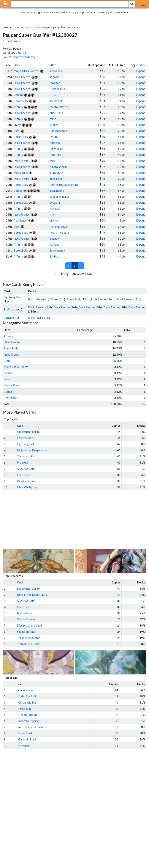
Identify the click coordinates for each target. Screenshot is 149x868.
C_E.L (53, 95)
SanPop (54, 256)
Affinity (18, 107)
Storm (17, 125)
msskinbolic (57, 191)
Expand (141, 71)
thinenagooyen (59, 227)
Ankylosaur (57, 149)
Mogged (55, 83)
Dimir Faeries (22, 77)
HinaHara (56, 155)
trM (52, 214)
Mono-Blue (21, 173)
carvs (53, 119)
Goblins (18, 95)
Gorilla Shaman (26, 619)
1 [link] (75, 266)
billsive (54, 220)
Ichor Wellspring (27, 487)
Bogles (18, 191)
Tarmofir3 (56, 101)
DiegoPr (55, 203)
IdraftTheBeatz (59, 233)
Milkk (53, 161)
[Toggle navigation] (143, 4)
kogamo (54, 77)
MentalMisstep (59, 107)
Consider (9, 318)
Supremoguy (57, 250)
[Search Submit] (132, 4)
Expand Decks (11, 41)
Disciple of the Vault (30, 625)
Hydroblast (25, 733)
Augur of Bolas (26, 469)
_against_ (55, 143)
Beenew (54, 238)
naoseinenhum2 (59, 197)
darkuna (54, 244)
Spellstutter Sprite (28, 432)
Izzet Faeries (22, 161)
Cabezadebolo (58, 131)
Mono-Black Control (26, 71)
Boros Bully (21, 101)
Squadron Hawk (27, 632)
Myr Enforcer (25, 613)
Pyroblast (24, 746)
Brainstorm (11, 309)
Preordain (23, 462)
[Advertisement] (78, 519)
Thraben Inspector (28, 638)
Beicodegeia (57, 89)
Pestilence (20, 220)
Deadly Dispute (27, 481)
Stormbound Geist (28, 644)
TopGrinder (57, 179)
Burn (17, 131)
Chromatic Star (26, 456)
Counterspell (25, 438)
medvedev (56, 71)
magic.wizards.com (24, 57)
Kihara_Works (58, 167)
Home (16, 27)
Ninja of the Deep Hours (32, 450)
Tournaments (35, 27)
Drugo (54, 137)
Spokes (54, 125)
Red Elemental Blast (31, 727)
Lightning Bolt (13, 297)
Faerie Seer (24, 475)
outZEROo (56, 113)
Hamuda (55, 208)
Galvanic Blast (27, 739)
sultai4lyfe (56, 173)
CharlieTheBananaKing (64, 185)
